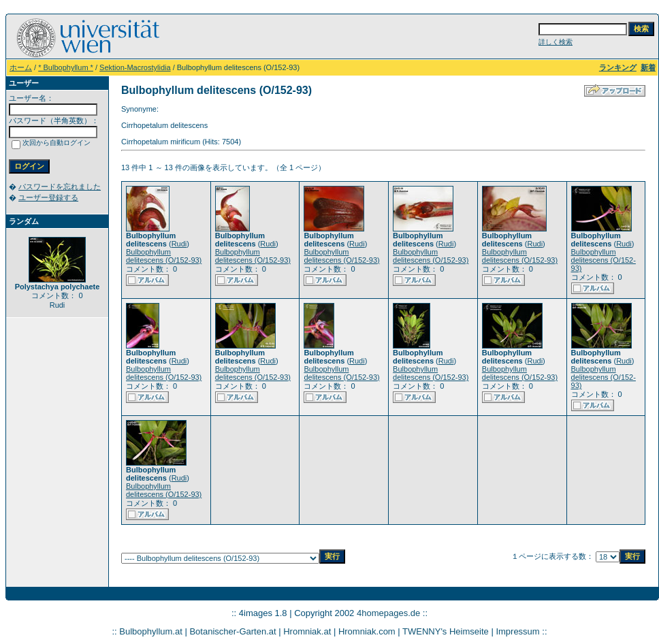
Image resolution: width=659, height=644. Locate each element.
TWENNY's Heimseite (446, 631)
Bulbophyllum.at (151, 631)
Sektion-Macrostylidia (135, 67)
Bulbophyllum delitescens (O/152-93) (164, 256)
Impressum (517, 631)
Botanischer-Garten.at (232, 631)
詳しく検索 (556, 42)
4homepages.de (388, 613)
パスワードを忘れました (60, 187)
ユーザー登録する (48, 197)
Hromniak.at (307, 631)
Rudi (179, 244)
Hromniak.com (367, 631)
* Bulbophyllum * (66, 67)
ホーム (21, 67)
